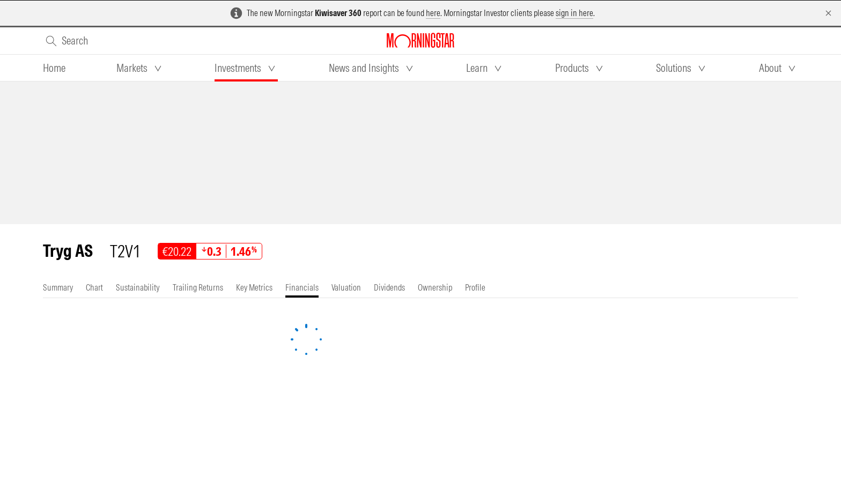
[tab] (54, 68)
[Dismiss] (828, 13)
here (433, 13)
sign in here (574, 13)
